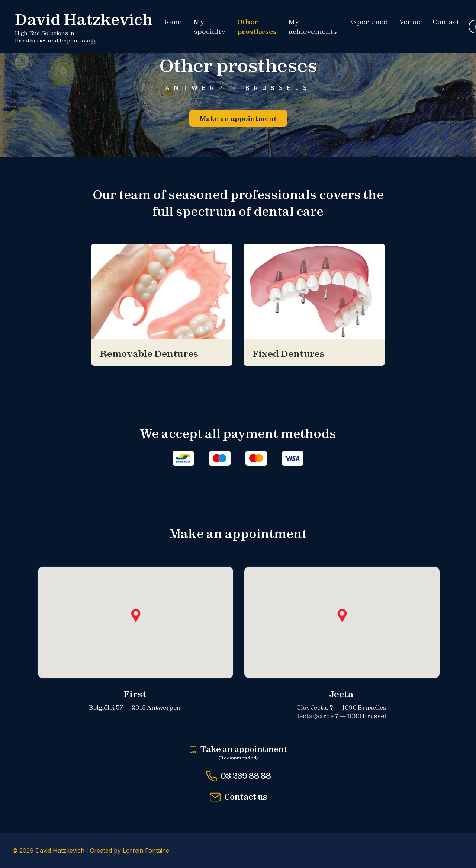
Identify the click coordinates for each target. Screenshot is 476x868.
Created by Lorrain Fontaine (130, 851)
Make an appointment (238, 118)
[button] (136, 616)
